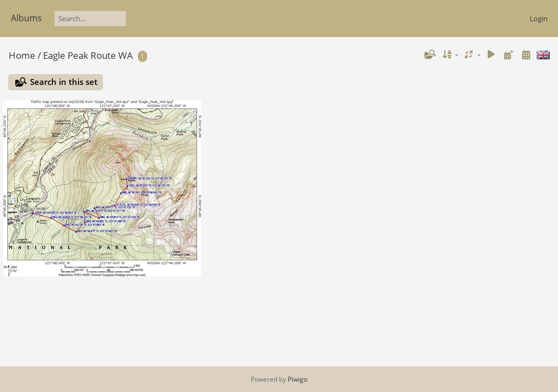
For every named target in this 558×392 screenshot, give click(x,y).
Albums (26, 18)
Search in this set (64, 82)
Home (22, 55)
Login (539, 19)
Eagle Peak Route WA (88, 55)
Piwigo (298, 379)
